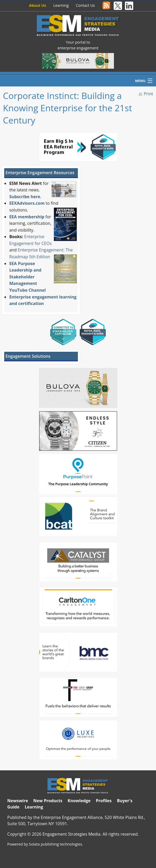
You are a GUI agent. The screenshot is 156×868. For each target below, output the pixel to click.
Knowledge (79, 801)
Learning (61, 5)
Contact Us (85, 5)
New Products (48, 801)
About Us (37, 5)
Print (148, 94)
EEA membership (27, 217)
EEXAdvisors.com (27, 203)
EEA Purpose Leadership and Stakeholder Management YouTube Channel (27, 277)
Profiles (104, 801)
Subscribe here (25, 197)
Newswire (18, 801)
